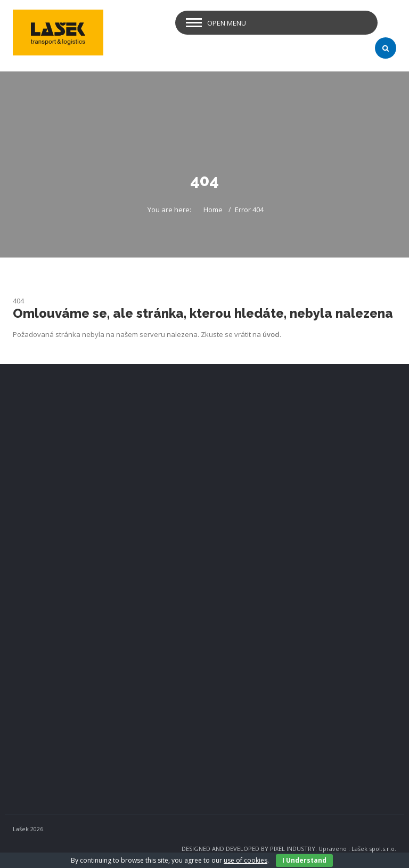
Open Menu (227, 23)
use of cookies (246, 860)
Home (213, 210)
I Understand (304, 860)
